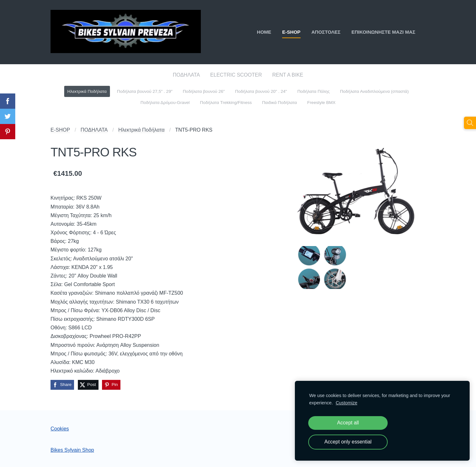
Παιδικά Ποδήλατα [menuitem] (280, 103)
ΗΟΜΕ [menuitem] (264, 32)
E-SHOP (60, 130)
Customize (346, 403)
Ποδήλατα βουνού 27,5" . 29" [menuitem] (145, 91)
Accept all (348, 423)
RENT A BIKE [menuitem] (288, 75)
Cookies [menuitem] (60, 429)
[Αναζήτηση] (470, 123)
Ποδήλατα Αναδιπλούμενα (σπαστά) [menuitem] (374, 91)
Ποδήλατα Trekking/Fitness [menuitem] (226, 103)
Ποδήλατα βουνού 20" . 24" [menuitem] (261, 91)
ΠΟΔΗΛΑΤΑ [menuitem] (186, 75)
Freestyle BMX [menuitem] (321, 103)
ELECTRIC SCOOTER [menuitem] (236, 75)
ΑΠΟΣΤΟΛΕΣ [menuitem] (326, 32)
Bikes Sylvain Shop (72, 450)
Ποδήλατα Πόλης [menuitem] (314, 91)
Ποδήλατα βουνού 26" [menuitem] (204, 91)
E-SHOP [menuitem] (291, 32)
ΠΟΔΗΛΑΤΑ (94, 130)
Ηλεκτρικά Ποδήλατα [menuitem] (87, 91)
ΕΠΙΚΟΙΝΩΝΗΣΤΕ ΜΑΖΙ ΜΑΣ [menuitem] (383, 32)
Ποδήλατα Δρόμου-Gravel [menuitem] (165, 103)
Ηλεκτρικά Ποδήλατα (141, 130)
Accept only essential (348, 442)
